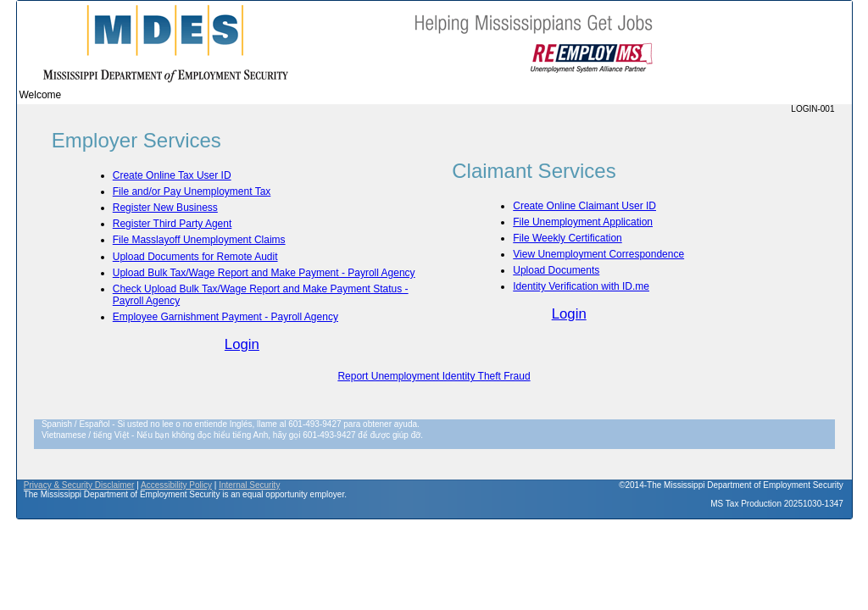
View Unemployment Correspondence (598, 254)
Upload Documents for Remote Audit (195, 257)
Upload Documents (556, 270)
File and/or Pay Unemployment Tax (192, 191)
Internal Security (249, 485)
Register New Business (165, 208)
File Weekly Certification (567, 238)
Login (242, 344)
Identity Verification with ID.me (581, 286)
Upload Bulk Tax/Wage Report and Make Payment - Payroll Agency (264, 273)
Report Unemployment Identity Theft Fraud (434, 376)
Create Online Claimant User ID (584, 206)
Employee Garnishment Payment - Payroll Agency (225, 317)
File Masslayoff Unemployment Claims (199, 240)
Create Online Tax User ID (172, 175)
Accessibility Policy (176, 485)
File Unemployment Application (583, 222)
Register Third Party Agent (172, 224)
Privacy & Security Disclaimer (79, 485)
